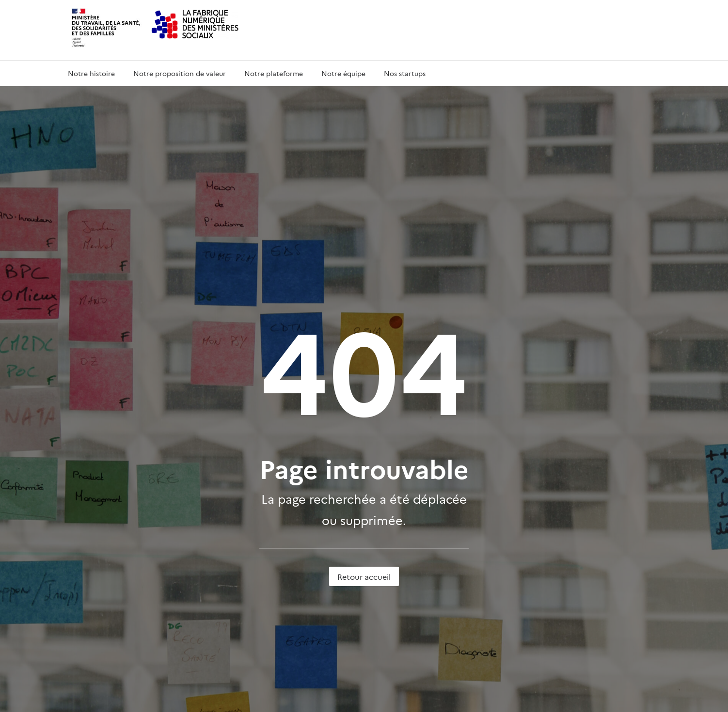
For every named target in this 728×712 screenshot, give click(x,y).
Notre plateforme (274, 73)
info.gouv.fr (371, 649)
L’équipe (79, 518)
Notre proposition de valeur (180, 73)
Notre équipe (343, 73)
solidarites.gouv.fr (397, 518)
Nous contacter (242, 537)
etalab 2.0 (253, 702)
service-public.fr (451, 649)
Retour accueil (364, 395)
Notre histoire (91, 73)
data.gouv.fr (590, 649)
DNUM (230, 518)
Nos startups (405, 73)
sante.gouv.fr (391, 499)
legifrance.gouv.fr (526, 649)
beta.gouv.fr (237, 499)
